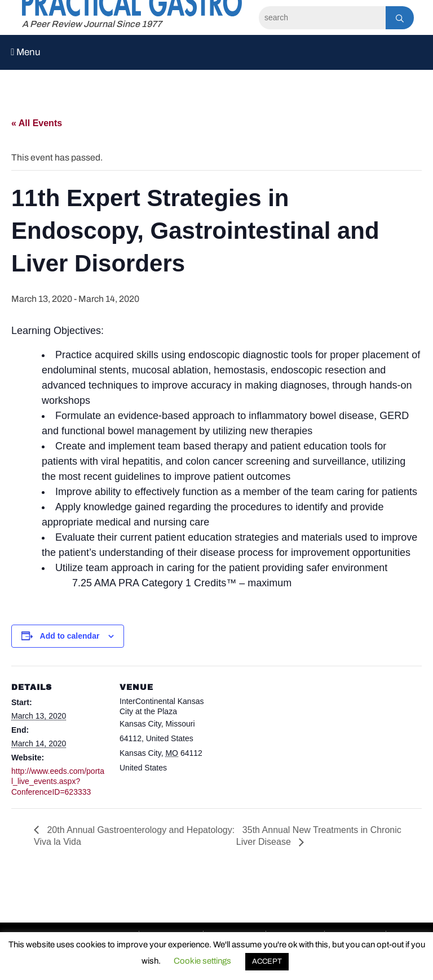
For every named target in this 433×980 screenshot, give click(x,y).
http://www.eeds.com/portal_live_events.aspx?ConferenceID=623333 (58, 781)
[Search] (322, 18)
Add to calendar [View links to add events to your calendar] (70, 636)
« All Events (37, 123)
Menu (26, 52)
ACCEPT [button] (267, 961)
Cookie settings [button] (202, 961)
